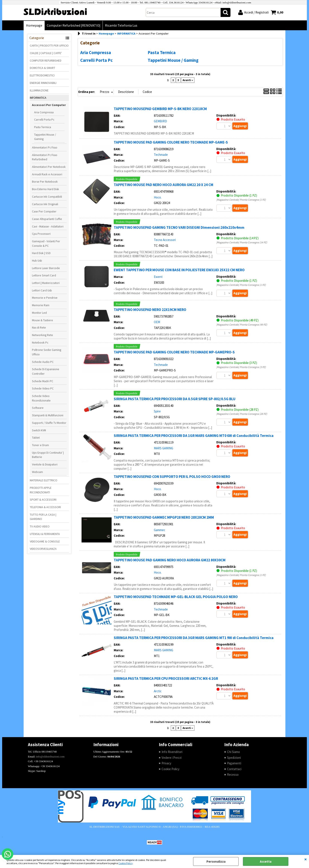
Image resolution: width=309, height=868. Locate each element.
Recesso (233, 775)
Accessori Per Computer (49, 105)
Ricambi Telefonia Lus (121, 25)
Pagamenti (234, 763)
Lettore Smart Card (44, 275)
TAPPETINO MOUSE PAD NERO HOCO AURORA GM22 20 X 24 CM (164, 185)
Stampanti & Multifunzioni (48, 415)
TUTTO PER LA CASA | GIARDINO (43, 517)
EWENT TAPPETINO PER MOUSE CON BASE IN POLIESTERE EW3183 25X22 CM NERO (179, 270)
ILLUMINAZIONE (39, 90)
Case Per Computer (44, 211)
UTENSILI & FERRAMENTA (45, 534)
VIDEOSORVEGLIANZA (43, 549)
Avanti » (188, 80)
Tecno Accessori (165, 240)
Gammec (160, 530)
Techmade (161, 155)
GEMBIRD (160, 121)
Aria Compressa (44, 112)
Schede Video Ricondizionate (41, 398)
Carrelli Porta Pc (44, 120)
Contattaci (234, 769)
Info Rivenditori (172, 752)
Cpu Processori (41, 234)
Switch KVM (39, 430)
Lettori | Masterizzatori (46, 283)
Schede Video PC (43, 388)
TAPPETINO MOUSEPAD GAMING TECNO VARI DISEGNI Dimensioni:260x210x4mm (179, 227)
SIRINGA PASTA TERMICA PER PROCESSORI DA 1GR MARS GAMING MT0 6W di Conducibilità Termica (194, 436)
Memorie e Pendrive (45, 298)
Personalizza (216, 861)
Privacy (166, 763)
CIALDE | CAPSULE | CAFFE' (46, 53)
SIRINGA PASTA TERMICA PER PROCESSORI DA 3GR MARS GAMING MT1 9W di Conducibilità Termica (194, 638)
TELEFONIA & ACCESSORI (45, 507)
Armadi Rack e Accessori (47, 174)
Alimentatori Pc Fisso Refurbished (45, 157)
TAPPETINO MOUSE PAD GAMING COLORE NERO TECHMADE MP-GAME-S (171, 142)
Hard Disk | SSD (41, 253)
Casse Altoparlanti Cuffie (47, 219)
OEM (157, 322)
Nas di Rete (39, 327)
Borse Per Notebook (45, 182)
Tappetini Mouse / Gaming (45, 137)
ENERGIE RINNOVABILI (43, 83)
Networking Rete (42, 335)
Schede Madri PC (43, 381)
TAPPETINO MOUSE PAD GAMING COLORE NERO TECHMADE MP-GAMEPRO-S (174, 352)
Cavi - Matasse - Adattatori (48, 226)
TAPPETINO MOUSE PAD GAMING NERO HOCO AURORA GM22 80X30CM (170, 560)
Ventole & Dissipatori (45, 464)
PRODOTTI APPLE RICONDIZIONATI (41, 490)
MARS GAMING (164, 448)
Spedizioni (234, 758)
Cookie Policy (126, 863)
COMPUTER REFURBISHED (46, 61)
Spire (157, 411)
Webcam (37, 472)
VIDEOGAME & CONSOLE (45, 541)
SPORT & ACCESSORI (43, 500)
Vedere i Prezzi (172, 758)
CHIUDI (306, 859)
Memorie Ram (41, 305)
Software (38, 408)
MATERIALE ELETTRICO (44, 480)
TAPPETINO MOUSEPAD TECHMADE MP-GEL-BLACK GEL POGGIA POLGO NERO (176, 597)
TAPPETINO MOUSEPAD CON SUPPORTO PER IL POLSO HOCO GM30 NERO (172, 477)
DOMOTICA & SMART (42, 68)
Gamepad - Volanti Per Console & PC (46, 243)
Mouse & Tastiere (42, 320)
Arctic (158, 691)
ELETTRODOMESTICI (42, 75)
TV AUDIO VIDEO (40, 526)
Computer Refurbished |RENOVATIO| (74, 25)
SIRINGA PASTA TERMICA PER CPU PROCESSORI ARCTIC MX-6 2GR (166, 679)
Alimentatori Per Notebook (49, 167)
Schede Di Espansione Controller (46, 371)
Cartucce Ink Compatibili (47, 197)
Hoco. (158, 197)
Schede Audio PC (43, 362)
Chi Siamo (233, 752)
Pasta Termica (43, 127)
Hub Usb (37, 261)
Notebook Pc (40, 342)
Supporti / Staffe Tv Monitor (49, 423)
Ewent (158, 277)
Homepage (34, 25)
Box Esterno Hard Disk (45, 189)
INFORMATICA (38, 98)
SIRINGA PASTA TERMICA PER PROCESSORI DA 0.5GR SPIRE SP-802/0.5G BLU (175, 399)
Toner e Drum (40, 445)
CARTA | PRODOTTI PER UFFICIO (49, 45)
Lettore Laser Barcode (46, 268)
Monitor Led (39, 313)
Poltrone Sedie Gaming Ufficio (47, 352)
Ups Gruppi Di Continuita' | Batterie (48, 455)
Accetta (266, 861)
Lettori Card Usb (42, 290)
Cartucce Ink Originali (45, 204)
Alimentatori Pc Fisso (45, 147)
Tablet (36, 438)
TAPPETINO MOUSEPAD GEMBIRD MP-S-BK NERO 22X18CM (160, 109)
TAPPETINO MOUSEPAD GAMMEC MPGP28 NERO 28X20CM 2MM (164, 517)
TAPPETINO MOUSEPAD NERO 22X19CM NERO (150, 310)
